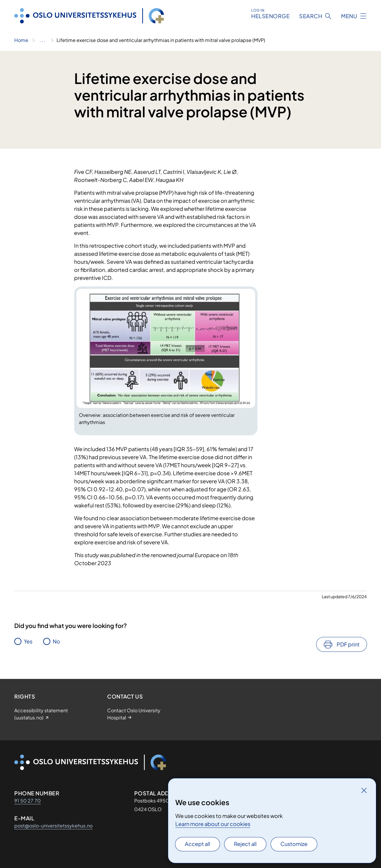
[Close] (364, 790)
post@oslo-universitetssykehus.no (53, 826)
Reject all (245, 844)
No (56, 641)
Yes (28, 641)
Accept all (197, 844)
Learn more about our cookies (213, 824)
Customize (294, 844)
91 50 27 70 (28, 801)
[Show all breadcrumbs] (42, 40)
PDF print (348, 644)
